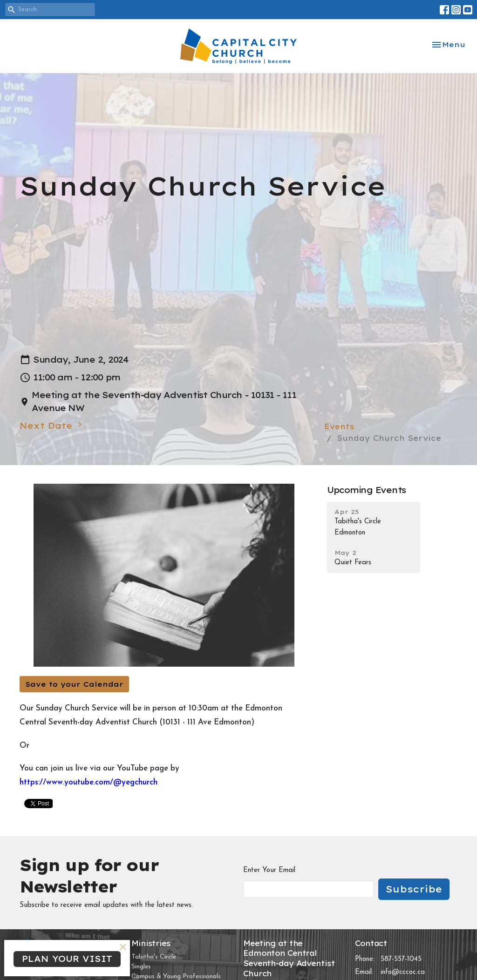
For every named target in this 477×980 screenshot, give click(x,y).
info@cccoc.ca (403, 972)
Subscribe (414, 889)
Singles (141, 967)
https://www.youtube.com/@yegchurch (89, 782)
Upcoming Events (366, 490)
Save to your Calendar (74, 684)
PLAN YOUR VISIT (67, 959)
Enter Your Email (269, 870)
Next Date (52, 426)
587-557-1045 (401, 959)
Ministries (151, 943)
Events (339, 426)
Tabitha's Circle (154, 957)
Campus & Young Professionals (176, 977)
